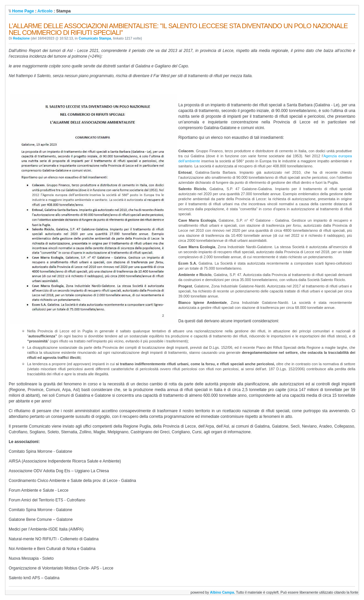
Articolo (45, 11)
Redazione (21, 38)
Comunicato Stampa (95, 38)
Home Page (23, 11)
